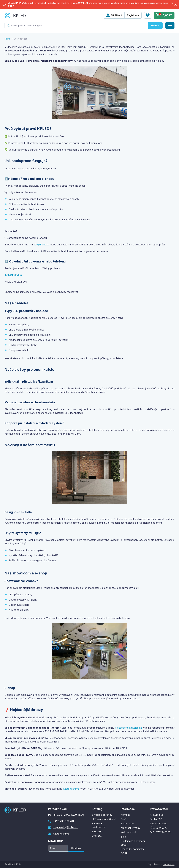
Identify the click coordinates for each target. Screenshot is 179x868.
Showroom (127, 823)
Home (7, 39)
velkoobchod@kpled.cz (128, 728)
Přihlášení (116, 15)
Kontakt (125, 815)
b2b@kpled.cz (42, 245)
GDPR (124, 853)
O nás (124, 819)
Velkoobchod (128, 832)
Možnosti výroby (131, 828)
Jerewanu (169, 864)
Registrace (133, 15)
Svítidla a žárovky (102, 815)
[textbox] (76, 25)
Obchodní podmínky (132, 849)
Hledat (155, 25)
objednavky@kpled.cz (65, 827)
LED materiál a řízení (104, 819)
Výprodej (97, 836)
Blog (123, 837)
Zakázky (97, 831)
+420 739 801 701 (63, 821)
